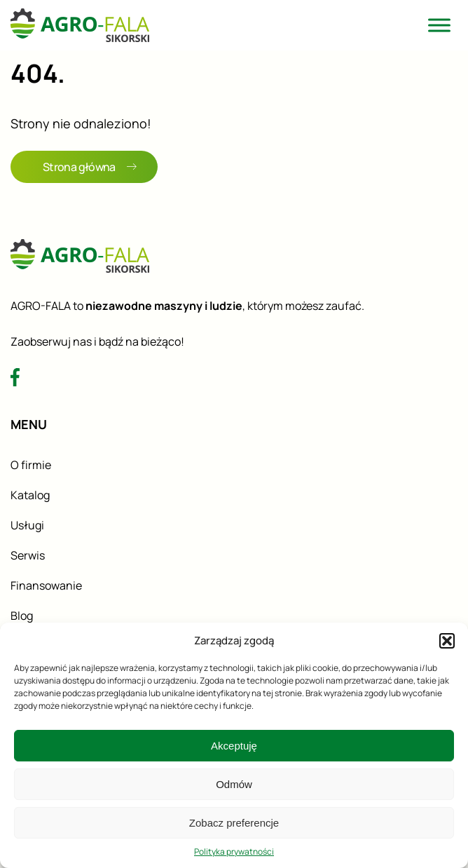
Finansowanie (46, 585)
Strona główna (90, 167)
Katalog (30, 495)
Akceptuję (234, 746)
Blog (22, 616)
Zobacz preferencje (234, 823)
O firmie (31, 465)
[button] (447, 641)
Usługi (27, 525)
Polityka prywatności (234, 852)
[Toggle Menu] (439, 25)
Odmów (234, 784)
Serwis (28, 555)
